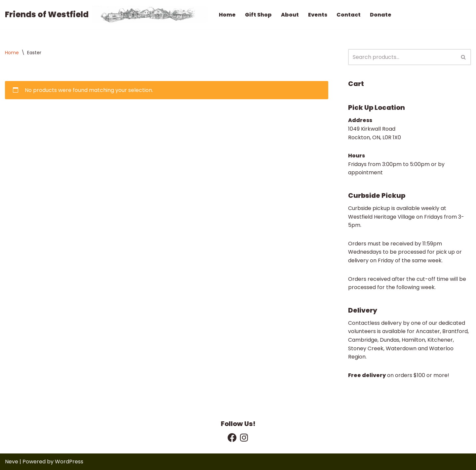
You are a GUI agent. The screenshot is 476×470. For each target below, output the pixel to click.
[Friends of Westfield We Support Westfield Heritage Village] (106, 15)
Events (318, 15)
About (290, 15)
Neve (12, 462)
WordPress (69, 462)
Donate (381, 15)
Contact (349, 15)
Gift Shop (258, 15)
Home (227, 15)
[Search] (402, 57)
